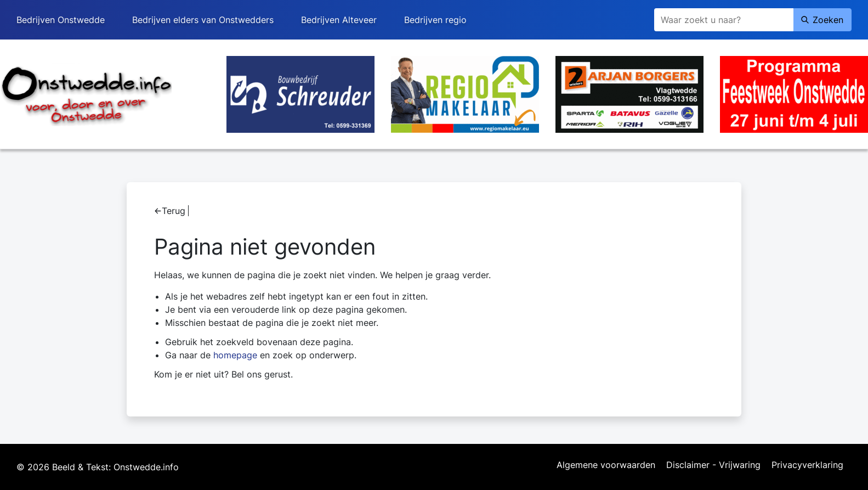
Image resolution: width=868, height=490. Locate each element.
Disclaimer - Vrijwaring (713, 465)
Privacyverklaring (807, 465)
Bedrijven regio (435, 20)
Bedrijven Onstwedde (61, 20)
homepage (235, 355)
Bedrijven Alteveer (339, 20)
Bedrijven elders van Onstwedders (203, 20)
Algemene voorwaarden (606, 465)
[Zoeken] (724, 20)
